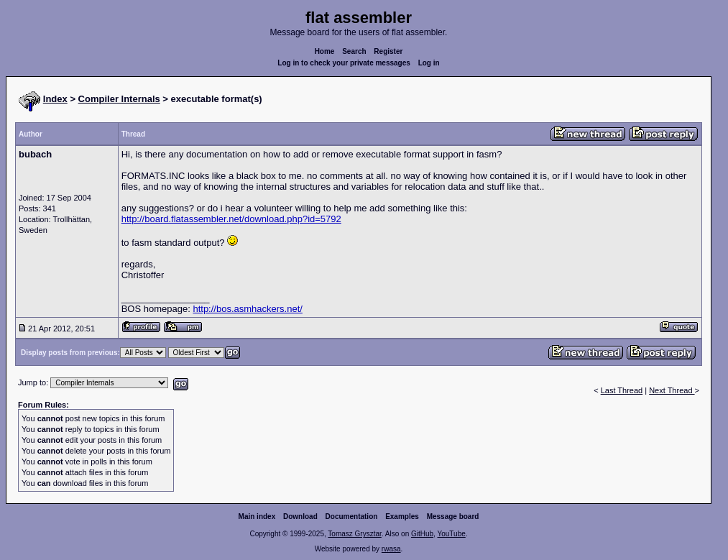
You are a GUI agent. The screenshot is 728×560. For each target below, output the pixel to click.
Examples (402, 517)
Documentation (352, 517)
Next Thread (672, 390)
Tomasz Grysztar (354, 534)
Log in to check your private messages (344, 63)
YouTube (451, 534)
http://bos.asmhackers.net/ (247, 309)
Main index (257, 517)
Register (388, 51)
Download (300, 517)
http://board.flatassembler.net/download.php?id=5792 (231, 219)
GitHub (422, 534)
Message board (453, 517)
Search (354, 51)
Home (325, 51)
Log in (429, 63)
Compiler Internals (119, 99)
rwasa (391, 549)
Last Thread (622, 390)
